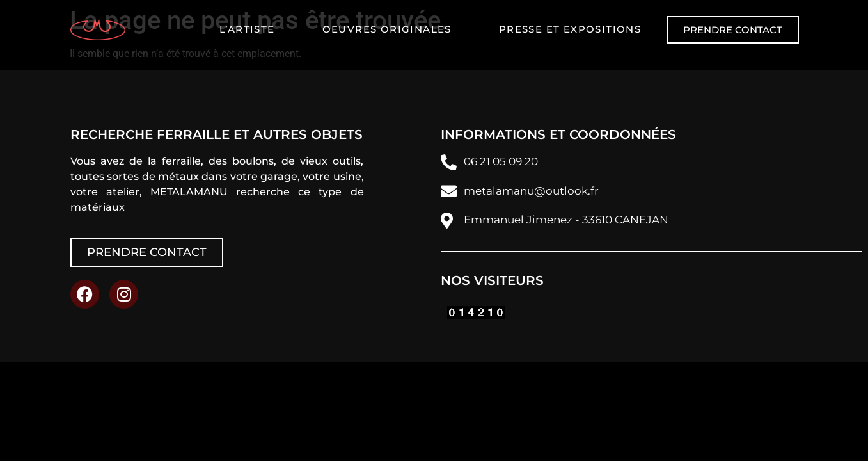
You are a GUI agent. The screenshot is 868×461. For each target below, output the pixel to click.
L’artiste (247, 29)
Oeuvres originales (387, 29)
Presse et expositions (570, 29)
